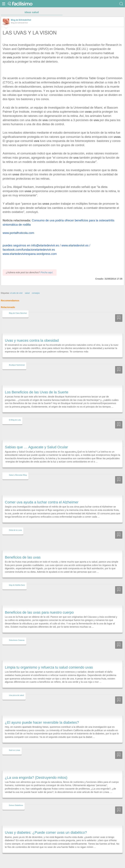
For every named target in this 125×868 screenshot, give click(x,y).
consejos (36, 293)
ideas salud (32, 12)
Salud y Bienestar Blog (18, 475)
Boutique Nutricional (17, 365)
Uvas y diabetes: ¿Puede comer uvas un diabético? (46, 832)
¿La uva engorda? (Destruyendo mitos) (36, 778)
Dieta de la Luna (15, 530)
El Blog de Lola (15, 420)
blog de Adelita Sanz (17, 585)
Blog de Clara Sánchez (18, 313)
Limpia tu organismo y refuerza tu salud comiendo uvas (49, 667)
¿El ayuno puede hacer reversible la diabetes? (42, 722)
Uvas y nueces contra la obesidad (32, 340)
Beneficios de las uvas (23, 557)
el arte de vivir (16, 293)
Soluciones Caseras (17, 640)
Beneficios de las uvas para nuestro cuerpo (39, 612)
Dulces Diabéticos (16, 805)
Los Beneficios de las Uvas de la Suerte (37, 392)
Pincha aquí (47, 272)
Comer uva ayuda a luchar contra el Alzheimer (42, 502)
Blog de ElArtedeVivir (21, 20)
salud (27, 293)
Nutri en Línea (14, 750)
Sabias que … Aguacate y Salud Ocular (36, 447)
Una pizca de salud (16, 695)
